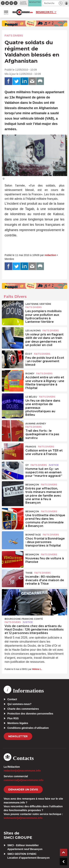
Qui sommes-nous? (19, 704)
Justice (54, 465)
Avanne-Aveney (36, 424)
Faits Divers (14, 36)
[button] (61, 3)
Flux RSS (13, 718)
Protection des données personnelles (30, 714)
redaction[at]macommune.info (22, 771)
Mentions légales (18, 723)
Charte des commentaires (23, 709)
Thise (29, 573)
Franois (31, 447)
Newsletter (18, 736)
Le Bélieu (31, 397)
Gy (27, 465)
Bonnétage (33, 535)
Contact (12, 699)
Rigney (30, 373)
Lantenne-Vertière (38, 304)
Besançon (32, 485)
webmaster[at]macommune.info (23, 818)
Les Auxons (33, 331)
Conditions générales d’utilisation (28, 728)
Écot (29, 354)
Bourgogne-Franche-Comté (24, 619)
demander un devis (23, 790)
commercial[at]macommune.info (24, 780)
